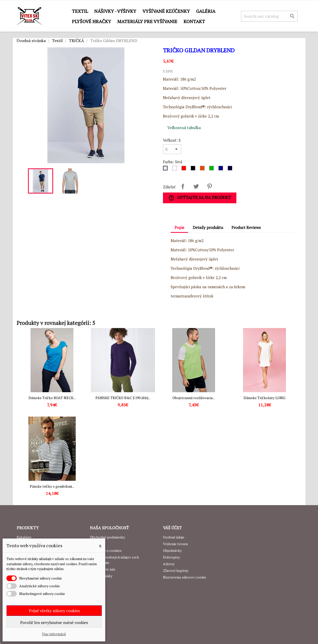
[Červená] (185, 169)
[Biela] (176, 169)
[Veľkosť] (172, 149)
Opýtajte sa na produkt (200, 198)
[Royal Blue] (222, 169)
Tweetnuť (196, 186)
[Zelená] (213, 169)
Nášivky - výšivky (115, 11)
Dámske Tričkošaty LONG (264, 398)
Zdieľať (183, 186)
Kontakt (194, 21)
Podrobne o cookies (106, 550)
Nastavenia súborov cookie (185, 577)
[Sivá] (166, 169)
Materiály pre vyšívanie (147, 21)
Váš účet (172, 528)
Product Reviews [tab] (246, 227)
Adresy (169, 564)
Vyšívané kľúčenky (166, 11)
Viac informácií (54, 634)
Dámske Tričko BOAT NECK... (52, 398)
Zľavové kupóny (176, 570)
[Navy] (231, 169)
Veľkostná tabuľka (184, 128)
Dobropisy (171, 557)
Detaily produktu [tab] (208, 227)
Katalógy (24, 537)
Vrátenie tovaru (175, 544)
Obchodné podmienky (107, 537)
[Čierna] (194, 169)
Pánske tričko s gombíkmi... (52, 486)
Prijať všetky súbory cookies (54, 611)
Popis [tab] (179, 227)
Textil (80, 11)
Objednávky (172, 550)
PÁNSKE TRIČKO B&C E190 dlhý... (123, 398)
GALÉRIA (206, 11)
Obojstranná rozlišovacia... (194, 398)
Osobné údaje (174, 537)
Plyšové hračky (91, 21)
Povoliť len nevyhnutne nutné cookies (54, 622)
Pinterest (209, 186)
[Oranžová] (203, 169)
